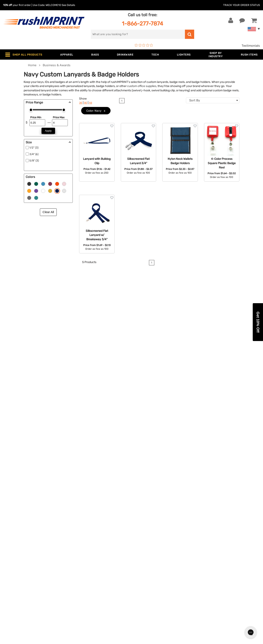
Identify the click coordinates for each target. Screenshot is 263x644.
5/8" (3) (34, 161)
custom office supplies (142, 86)
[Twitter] (208, 571)
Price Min (36, 117)
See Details (68, 5)
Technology (79, 559)
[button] (258, 322)
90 (86, 103)
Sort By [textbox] (195, 100)
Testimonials (251, 46)
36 (81, 103)
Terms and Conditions (150, 565)
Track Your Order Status (242, 5)
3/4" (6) (34, 154)
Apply (48, 131)
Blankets (77, 584)
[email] (225, 536)
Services (141, 547)
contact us (169, 392)
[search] (138, 34)
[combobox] (213, 100)
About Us (141, 534)
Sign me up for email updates (224, 544)
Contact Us (16, 534)
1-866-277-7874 (142, 24)
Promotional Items (84, 578)
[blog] (214, 571)
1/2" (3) (34, 148)
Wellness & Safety (83, 572)
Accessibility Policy (149, 578)
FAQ (137, 553)
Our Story (141, 540)
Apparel (76, 534)
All (91, 103)
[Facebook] (202, 571)
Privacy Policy (145, 572)
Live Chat (16, 540)
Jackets (76, 540)
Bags (74, 547)
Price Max (59, 117)
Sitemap (140, 584)
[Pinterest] (220, 571)
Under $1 (77, 597)
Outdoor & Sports (83, 565)
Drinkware (78, 553)
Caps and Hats (81, 591)
